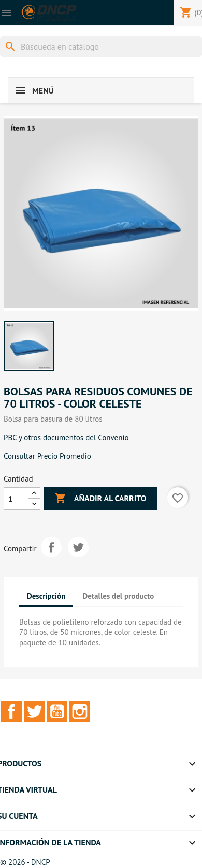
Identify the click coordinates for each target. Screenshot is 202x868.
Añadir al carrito (100, 499)
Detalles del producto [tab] (119, 596)
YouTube (57, 711)
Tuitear (78, 547)
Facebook (11, 711)
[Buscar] (101, 47)
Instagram (80, 711)
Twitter (34, 711)
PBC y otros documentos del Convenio (66, 437)
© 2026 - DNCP (25, 862)
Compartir (51, 547)
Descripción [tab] (46, 596)
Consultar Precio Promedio (47, 456)
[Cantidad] (16, 499)
